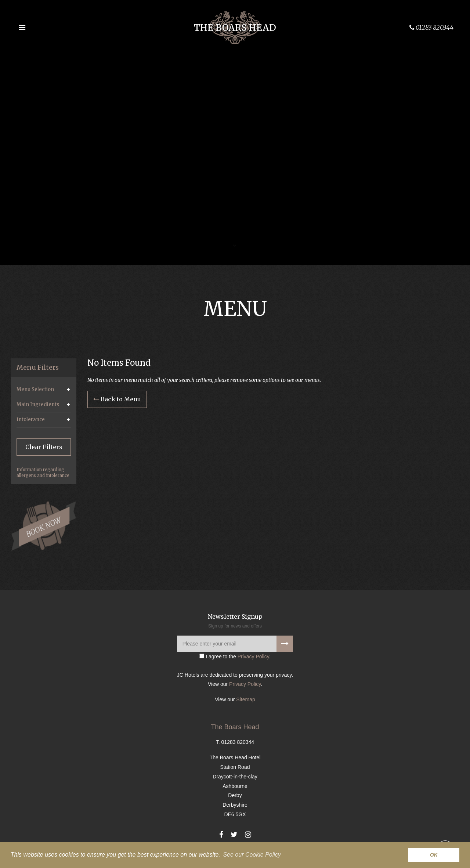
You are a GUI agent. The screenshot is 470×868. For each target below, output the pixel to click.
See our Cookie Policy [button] (252, 855)
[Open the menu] (22, 28)
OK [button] (434, 855)
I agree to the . (235, 657)
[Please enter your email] (235, 644)
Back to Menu (117, 399)
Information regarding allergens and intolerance (43, 473)
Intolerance (31, 419)
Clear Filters (44, 447)
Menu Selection (35, 389)
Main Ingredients (38, 404)
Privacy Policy (253, 657)
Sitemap (245, 699)
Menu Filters (38, 368)
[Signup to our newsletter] (285, 644)
